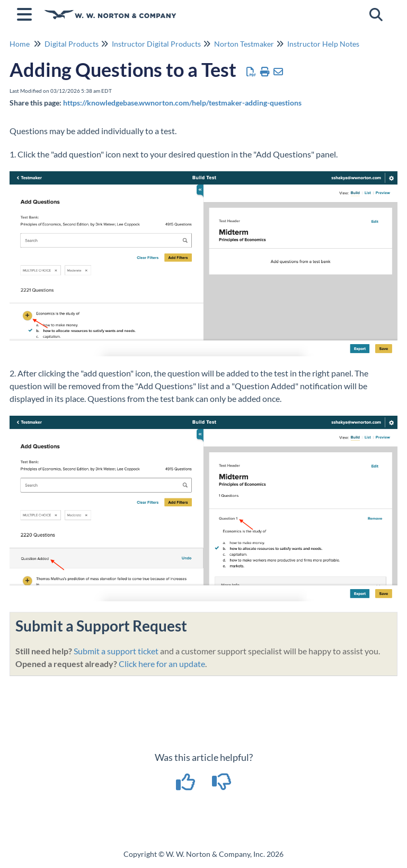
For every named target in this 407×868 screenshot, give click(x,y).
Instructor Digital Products (156, 44)
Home (20, 44)
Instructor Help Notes (323, 44)
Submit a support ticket (116, 651)
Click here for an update (162, 664)
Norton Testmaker (244, 44)
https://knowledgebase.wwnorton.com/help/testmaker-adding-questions (182, 103)
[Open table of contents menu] (26, 13)
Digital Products (72, 44)
